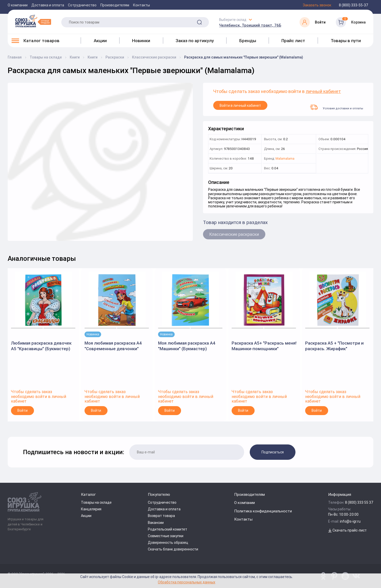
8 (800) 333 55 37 (359, 502)
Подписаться (273, 452)
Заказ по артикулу (195, 41)
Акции (100, 41)
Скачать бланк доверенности (173, 549)
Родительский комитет (168, 529)
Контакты (141, 5)
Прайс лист (293, 41)
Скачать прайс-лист (347, 530)
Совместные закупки (166, 536)
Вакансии (156, 523)
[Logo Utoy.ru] (33, 21)
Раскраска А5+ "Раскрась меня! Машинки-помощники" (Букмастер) (264, 346)
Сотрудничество (82, 5)
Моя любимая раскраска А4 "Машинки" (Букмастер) (187, 346)
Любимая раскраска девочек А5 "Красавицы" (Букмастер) (41, 346)
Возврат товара (161, 516)
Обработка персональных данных (187, 582)
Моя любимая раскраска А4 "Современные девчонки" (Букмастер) (113, 346)
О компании (18, 5)
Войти (22, 410)
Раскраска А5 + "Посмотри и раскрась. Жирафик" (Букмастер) (334, 346)
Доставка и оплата (48, 5)
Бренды (248, 41)
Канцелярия (91, 509)
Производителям (115, 5)
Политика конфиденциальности (263, 511)
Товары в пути (346, 41)
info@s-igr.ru (350, 521)
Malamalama (285, 159)
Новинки (141, 41)
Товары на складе (96, 502)
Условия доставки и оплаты (337, 107)
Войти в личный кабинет (240, 105)
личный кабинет (323, 92)
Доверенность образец (168, 543)
